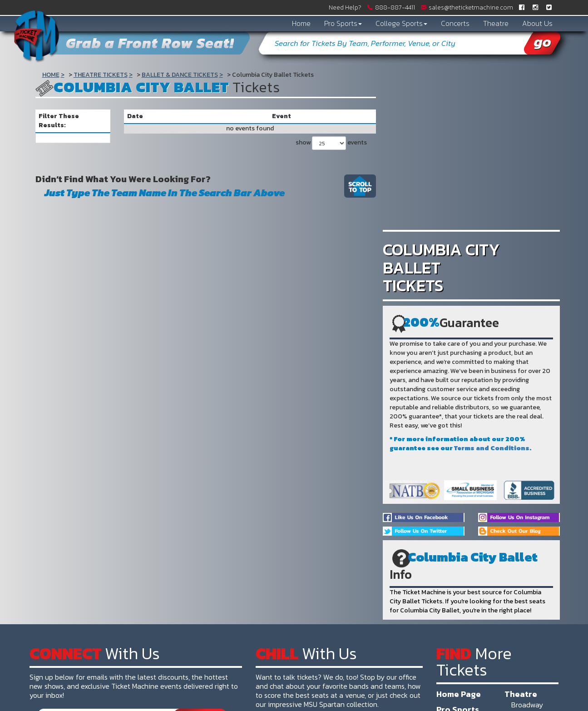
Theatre (496, 23)
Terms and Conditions (492, 448)
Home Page (459, 694)
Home (301, 23)
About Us (537, 23)
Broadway (527, 705)
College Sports (401, 23)
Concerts (455, 23)
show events (331, 143)
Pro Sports (343, 23)
